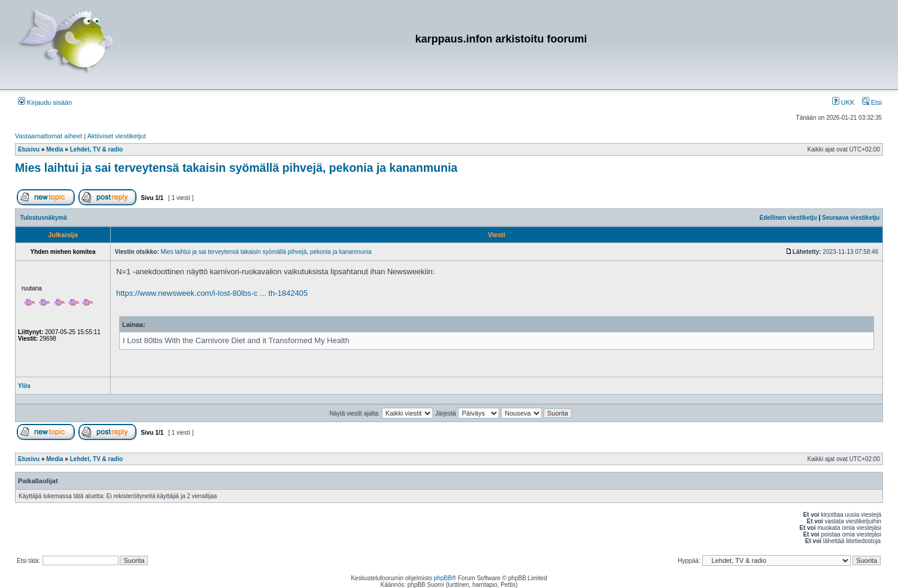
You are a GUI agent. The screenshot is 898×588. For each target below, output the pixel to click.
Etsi (872, 102)
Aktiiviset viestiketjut (117, 136)
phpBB (443, 578)
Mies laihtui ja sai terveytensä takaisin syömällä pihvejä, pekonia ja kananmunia (236, 168)
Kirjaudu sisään (45, 102)
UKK (844, 102)
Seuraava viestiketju (851, 218)
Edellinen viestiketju (788, 218)
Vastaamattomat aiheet (48, 136)
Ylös (24, 386)
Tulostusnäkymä (44, 218)
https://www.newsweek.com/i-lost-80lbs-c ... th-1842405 (212, 293)
